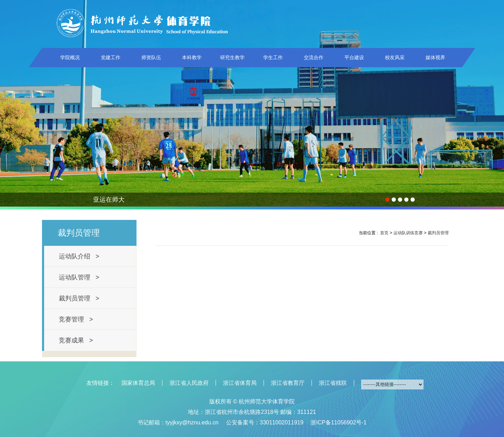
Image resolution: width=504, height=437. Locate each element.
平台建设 (354, 57)
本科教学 (192, 57)
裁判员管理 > (79, 298)
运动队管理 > (79, 277)
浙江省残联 (333, 383)
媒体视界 (435, 57)
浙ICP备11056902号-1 (338, 422)
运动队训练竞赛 (408, 233)
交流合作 (314, 57)
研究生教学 (232, 57)
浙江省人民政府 (189, 383)
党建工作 (111, 57)
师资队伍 (151, 57)
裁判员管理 (438, 233)
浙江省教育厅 (288, 383)
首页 (384, 233)
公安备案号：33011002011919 (265, 422)
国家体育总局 (138, 383)
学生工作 (273, 57)
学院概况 (70, 57)
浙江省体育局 (240, 383)
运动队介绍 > (79, 256)
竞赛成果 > (76, 340)
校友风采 (395, 57)
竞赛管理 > (76, 319)
